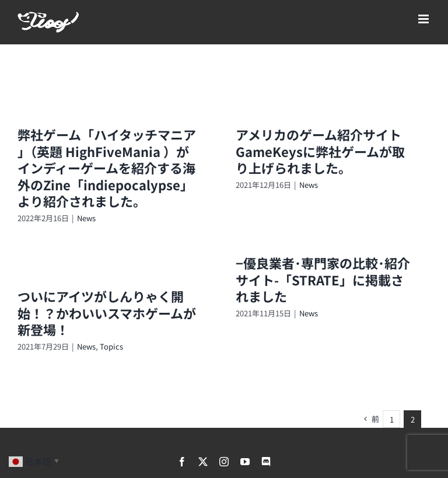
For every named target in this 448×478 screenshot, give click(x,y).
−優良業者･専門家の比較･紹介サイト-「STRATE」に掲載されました (323, 279)
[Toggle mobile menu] (424, 19)
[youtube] (245, 462)
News (86, 218)
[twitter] (203, 462)
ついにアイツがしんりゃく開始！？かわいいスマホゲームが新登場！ (107, 313)
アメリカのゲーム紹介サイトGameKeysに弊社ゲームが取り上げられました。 (320, 151)
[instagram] (224, 462)
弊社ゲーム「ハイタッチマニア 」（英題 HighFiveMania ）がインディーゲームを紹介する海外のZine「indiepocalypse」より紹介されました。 (107, 168)
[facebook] (182, 462)
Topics (111, 346)
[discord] (266, 462)
